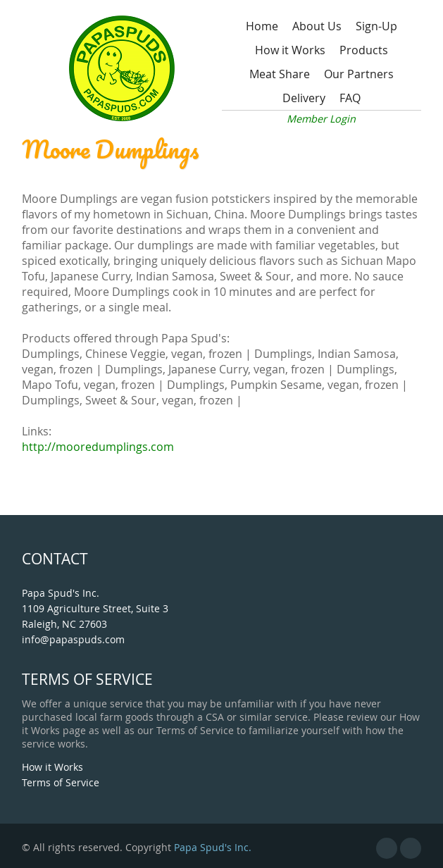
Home (262, 26)
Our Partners (359, 74)
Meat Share (280, 74)
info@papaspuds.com (73, 639)
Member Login (321, 119)
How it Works (290, 50)
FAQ (350, 98)
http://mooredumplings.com (98, 447)
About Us (317, 26)
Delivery (304, 98)
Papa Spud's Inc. (213, 847)
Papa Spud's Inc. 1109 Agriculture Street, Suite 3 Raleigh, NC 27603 (95, 608)
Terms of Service (61, 782)
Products (364, 50)
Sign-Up (376, 26)
